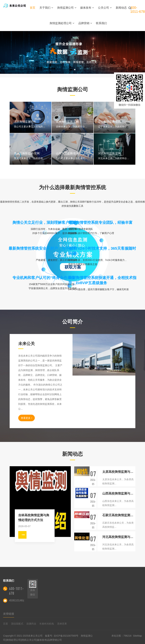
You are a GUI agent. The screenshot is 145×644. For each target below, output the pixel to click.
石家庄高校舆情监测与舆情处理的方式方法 (119, 515)
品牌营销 (85, 23)
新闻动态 (121, 8)
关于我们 (46, 8)
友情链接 (9, 614)
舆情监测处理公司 (62, 23)
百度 (6, 624)
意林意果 (62, 624)
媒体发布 (87, 8)
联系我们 (101, 23)
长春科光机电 (47, 624)
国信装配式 (17, 624)
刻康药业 (31, 624)
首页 (33, 8)
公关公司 (105, 8)
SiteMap (137, 636)
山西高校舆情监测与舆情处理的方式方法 (119, 493)
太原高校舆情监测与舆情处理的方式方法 (119, 472)
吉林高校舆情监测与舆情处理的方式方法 (34, 518)
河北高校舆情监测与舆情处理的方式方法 (119, 537)
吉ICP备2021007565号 (66, 636)
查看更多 (27, 418)
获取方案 (73, 267)
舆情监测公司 (67, 8)
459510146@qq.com (22, 600)
